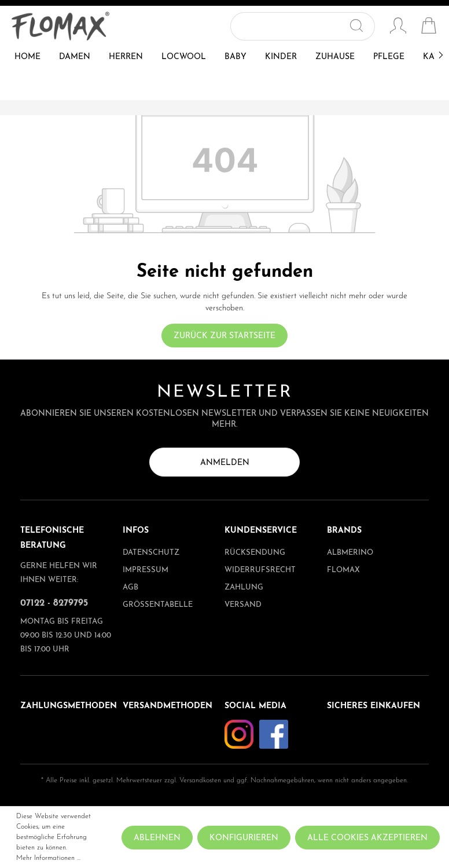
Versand (243, 605)
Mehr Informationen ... (48, 858)
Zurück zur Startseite (225, 336)
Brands (344, 531)
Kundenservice (261, 531)
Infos (136, 531)
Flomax (343, 570)
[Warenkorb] (429, 27)
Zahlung (244, 587)
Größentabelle (158, 605)
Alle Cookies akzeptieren (367, 838)
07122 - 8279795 (54, 603)
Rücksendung (255, 553)
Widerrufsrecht (260, 570)
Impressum (146, 570)
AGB (130, 587)
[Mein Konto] (398, 27)
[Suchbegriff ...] (289, 26)
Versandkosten (200, 781)
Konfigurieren (244, 838)
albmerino (350, 553)
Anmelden (225, 463)
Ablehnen (157, 838)
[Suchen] (361, 26)
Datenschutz (151, 553)
